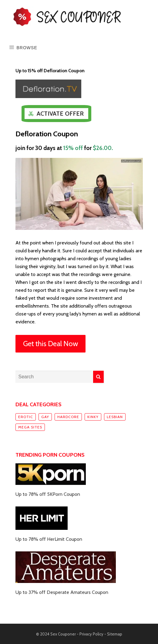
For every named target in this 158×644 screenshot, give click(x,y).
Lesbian (115, 417)
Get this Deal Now (50, 344)
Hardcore (68, 417)
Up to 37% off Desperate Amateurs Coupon (62, 592)
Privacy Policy (91, 634)
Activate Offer (60, 114)
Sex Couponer (63, 634)
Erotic (26, 417)
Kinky (93, 417)
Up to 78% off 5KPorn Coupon (48, 494)
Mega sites (30, 427)
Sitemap (115, 634)
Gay (45, 417)
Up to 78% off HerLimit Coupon (49, 539)
